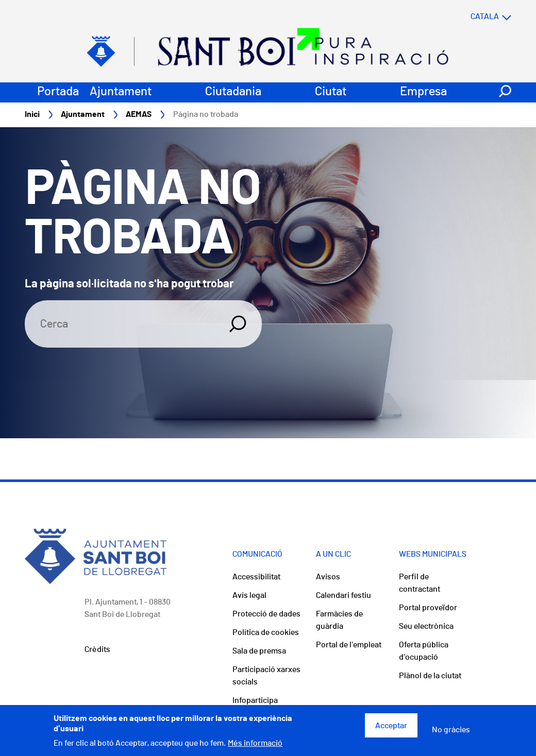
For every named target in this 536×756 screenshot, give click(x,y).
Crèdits (97, 649)
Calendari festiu (344, 595)
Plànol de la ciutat (430, 676)
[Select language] (471, 16)
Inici (32, 114)
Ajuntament (121, 92)
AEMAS (139, 114)
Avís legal (249, 595)
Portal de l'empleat (349, 645)
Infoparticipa (255, 700)
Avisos (328, 577)
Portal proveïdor (428, 608)
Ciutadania (233, 92)
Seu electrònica (426, 626)
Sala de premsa (259, 651)
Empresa (423, 92)
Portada (58, 92)
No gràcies (451, 733)
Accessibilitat (256, 577)
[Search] (121, 324)
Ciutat (331, 92)
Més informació (255, 747)
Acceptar (391, 729)
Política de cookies (266, 632)
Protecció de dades (266, 614)
